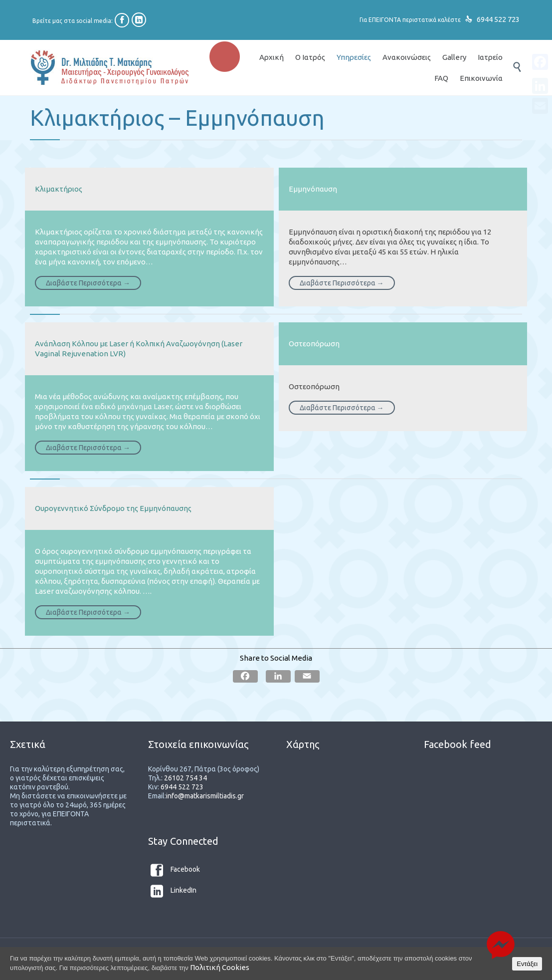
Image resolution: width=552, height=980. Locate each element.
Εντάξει (527, 964)
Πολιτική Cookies (220, 967)
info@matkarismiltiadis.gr (205, 796)
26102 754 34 (185, 778)
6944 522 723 (498, 19)
